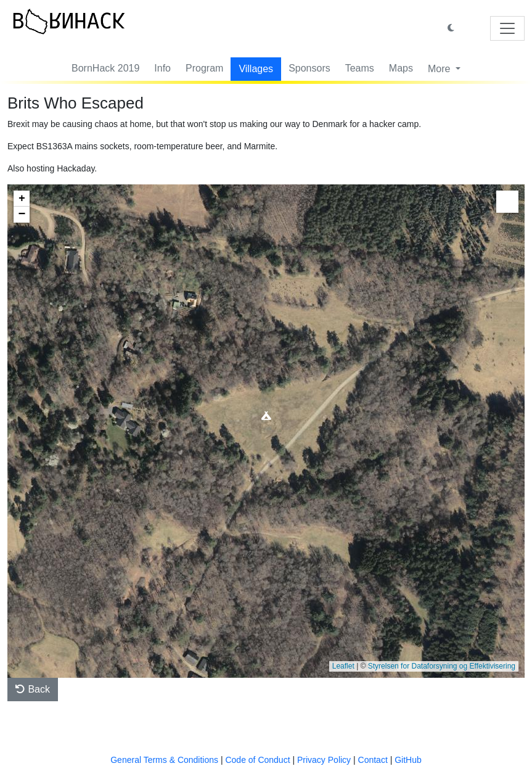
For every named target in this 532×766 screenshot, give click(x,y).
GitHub (408, 760)
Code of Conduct (257, 760)
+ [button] (22, 199)
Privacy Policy (324, 760)
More (440, 69)
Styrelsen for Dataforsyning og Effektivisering (442, 666)
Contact (373, 760)
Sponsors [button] (309, 68)
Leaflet (343, 666)
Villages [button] (256, 69)
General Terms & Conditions (164, 760)
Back (33, 689)
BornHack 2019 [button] (105, 68)
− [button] (22, 215)
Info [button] (162, 68)
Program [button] (204, 68)
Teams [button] (360, 68)
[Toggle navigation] (507, 28)
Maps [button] (401, 68)
